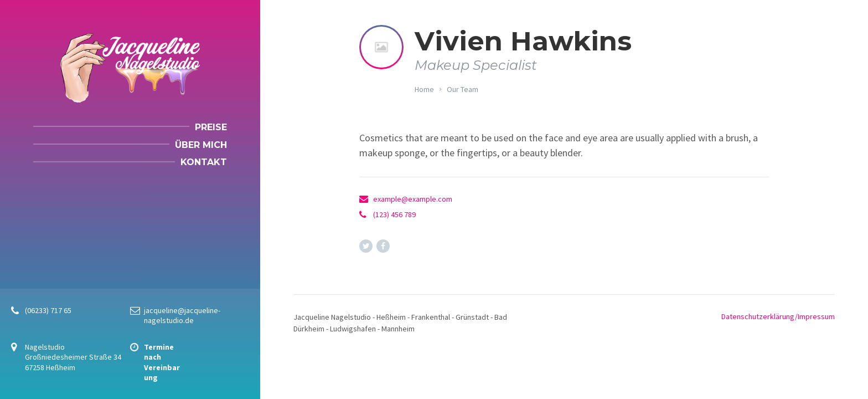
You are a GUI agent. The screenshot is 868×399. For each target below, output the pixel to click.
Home (424, 89)
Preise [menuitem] (211, 127)
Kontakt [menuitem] (204, 162)
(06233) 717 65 (48, 310)
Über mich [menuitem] (201, 145)
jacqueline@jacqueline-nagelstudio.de (182, 315)
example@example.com (413, 199)
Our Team (463, 89)
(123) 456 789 (394, 214)
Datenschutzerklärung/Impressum (778, 316)
